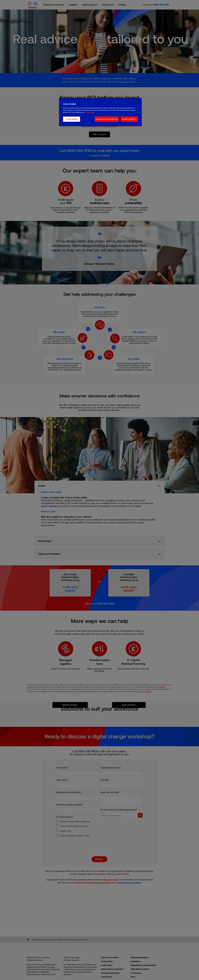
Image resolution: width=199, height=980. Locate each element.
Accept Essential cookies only (107, 119)
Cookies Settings (71, 119)
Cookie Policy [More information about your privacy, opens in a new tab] (90, 112)
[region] (100, 112)
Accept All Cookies (129, 119)
